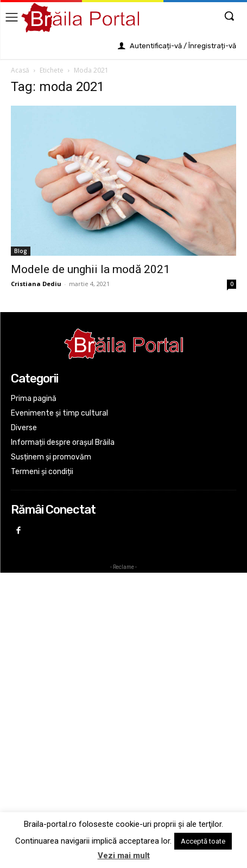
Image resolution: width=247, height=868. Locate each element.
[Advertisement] (123, 698)
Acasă (20, 70)
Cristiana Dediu (36, 284)
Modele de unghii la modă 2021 (90, 269)
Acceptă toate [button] (203, 841)
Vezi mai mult (124, 856)
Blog (21, 251)
